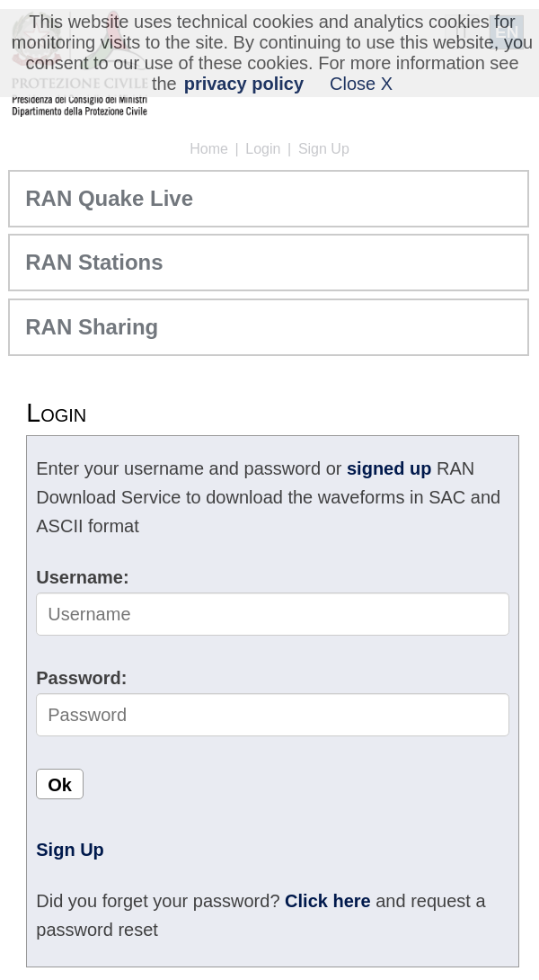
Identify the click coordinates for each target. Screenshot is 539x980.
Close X (361, 84)
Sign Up (324, 149)
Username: (82, 577)
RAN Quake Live (109, 198)
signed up (389, 468)
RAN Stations (94, 262)
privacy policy (244, 84)
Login (263, 149)
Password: (81, 678)
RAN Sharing (92, 327)
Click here (328, 901)
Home (209, 149)
